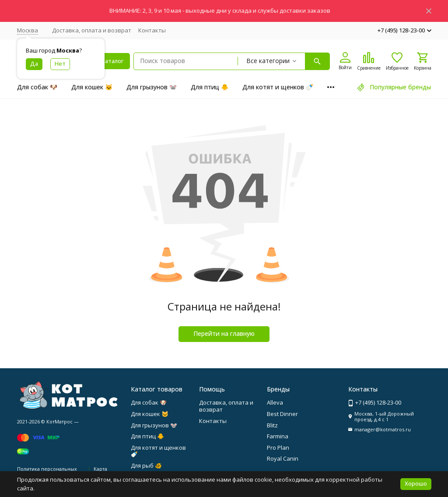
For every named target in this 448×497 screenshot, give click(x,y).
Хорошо (416, 483)
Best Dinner (282, 414)
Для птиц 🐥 (210, 87)
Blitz (272, 425)
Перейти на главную (224, 333)
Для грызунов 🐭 (152, 87)
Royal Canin (283, 458)
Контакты (152, 30)
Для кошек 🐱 (92, 87)
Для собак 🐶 (37, 87)
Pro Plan (278, 448)
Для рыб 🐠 (146, 465)
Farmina (278, 436)
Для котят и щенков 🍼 (278, 87)
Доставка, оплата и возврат (92, 30)
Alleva (275, 402)
